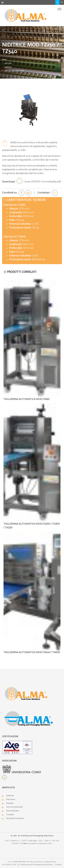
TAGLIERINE (8, 67)
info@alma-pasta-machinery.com (36, 843)
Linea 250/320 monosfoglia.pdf (39, 181)
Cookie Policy (50, 862)
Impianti (10, 803)
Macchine (11, 799)
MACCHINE (8, 63)
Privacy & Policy (35, 862)
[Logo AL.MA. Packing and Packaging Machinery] (29, 719)
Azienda (10, 795)
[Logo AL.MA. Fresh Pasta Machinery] (26, 693)
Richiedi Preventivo (15, 818)
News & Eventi (13, 811)
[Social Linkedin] (4, 777)
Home (4, 60)
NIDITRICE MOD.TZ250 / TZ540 (14, 71)
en (62, 2)
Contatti (10, 814)
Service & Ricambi (15, 807)
